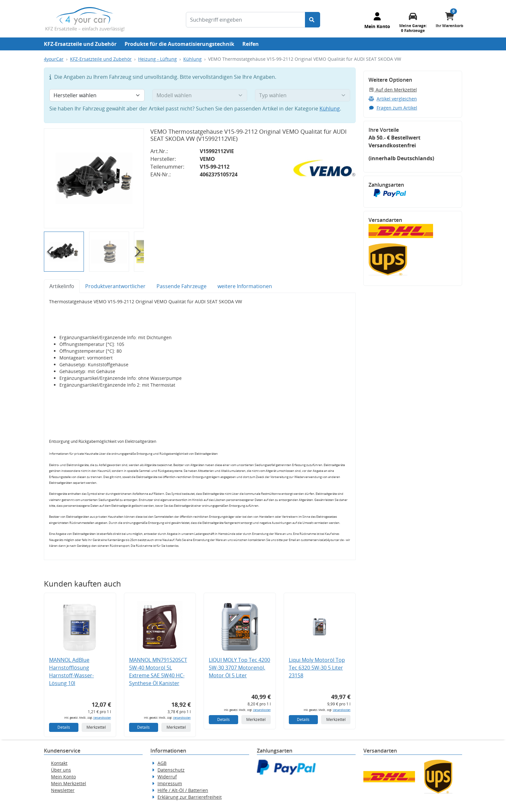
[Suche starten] (313, 20)
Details (64, 727)
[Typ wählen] (303, 95)
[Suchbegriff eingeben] (246, 20)
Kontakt (59, 763)
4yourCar (54, 59)
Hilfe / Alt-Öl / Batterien (183, 790)
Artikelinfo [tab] (62, 286)
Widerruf (167, 777)
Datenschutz (171, 770)
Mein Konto (63, 777)
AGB (162, 763)
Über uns (61, 770)
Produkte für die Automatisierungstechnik (179, 44)
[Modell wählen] (200, 95)
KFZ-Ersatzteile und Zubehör (80, 44)
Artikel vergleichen (393, 99)
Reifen (251, 44)
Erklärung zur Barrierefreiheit (190, 797)
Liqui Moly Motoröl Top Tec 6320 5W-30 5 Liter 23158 (317, 668)
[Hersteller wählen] (97, 95)
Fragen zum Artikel (393, 108)
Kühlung (192, 59)
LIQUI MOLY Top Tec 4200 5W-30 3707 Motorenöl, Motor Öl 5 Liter (239, 668)
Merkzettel (96, 727)
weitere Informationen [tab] (245, 286)
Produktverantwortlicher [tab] (115, 286)
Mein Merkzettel (69, 783)
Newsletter (63, 790)
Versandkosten (102, 718)
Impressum (170, 783)
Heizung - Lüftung (157, 59)
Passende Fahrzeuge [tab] (182, 286)
